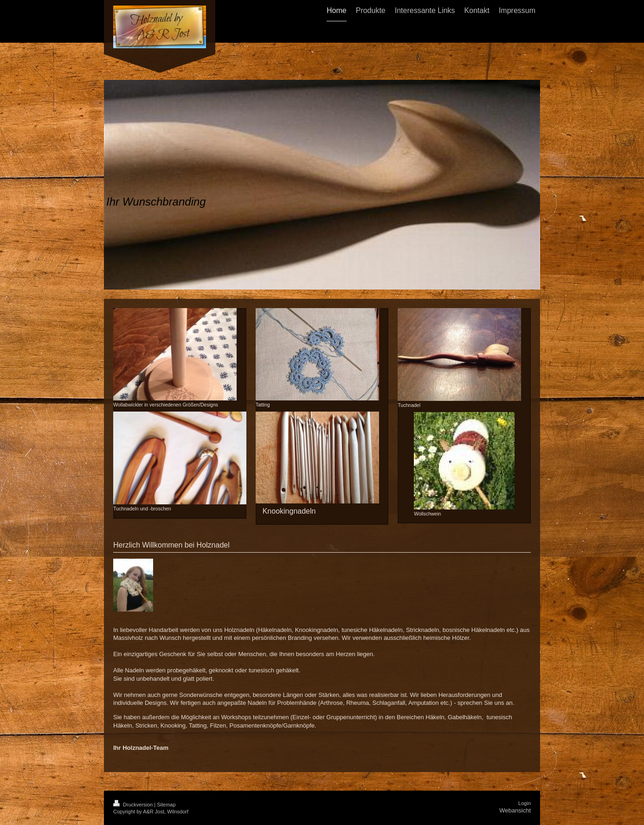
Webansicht (515, 810)
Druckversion (134, 805)
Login (525, 803)
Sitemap (166, 805)
